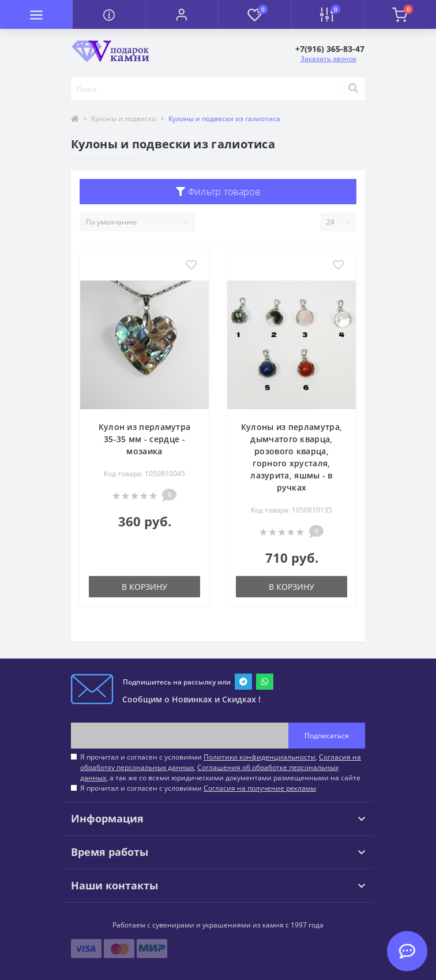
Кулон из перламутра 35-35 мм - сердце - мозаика (145, 439)
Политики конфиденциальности (260, 757)
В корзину (144, 587)
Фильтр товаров (218, 192)
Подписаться (327, 736)
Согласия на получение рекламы (260, 788)
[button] (182, 14)
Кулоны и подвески (124, 119)
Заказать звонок (328, 59)
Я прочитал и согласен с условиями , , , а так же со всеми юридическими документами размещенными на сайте (221, 767)
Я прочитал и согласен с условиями (198, 788)
